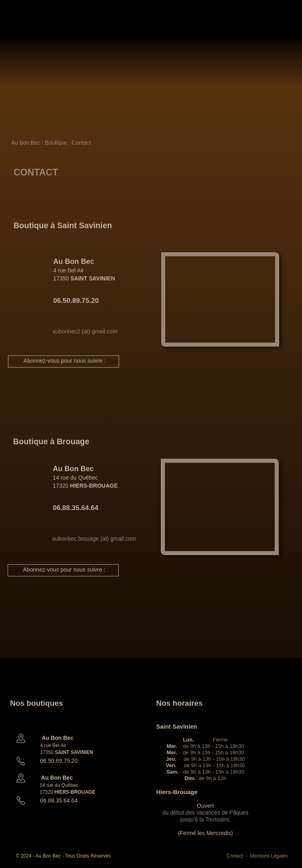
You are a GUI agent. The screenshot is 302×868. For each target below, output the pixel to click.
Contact (81, 143)
